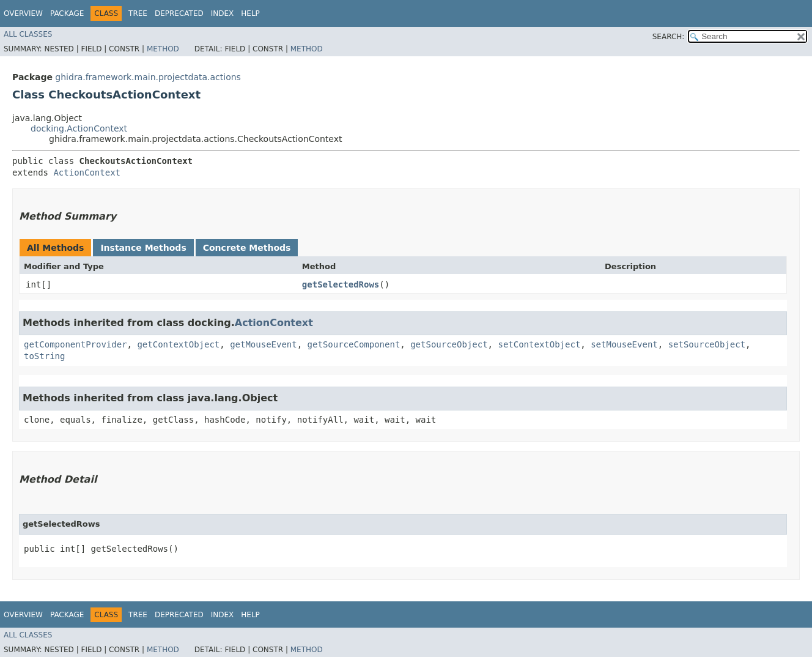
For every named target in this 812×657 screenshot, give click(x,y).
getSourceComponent (354, 344)
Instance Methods (143, 248)
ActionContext (87, 173)
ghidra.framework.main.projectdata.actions (148, 77)
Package (67, 13)
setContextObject (539, 344)
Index (223, 13)
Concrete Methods (247, 248)
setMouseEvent (624, 344)
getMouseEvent (264, 344)
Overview (23, 13)
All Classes (28, 34)
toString (44, 356)
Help (250, 13)
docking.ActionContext (79, 128)
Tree (138, 13)
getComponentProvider (76, 344)
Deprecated (179, 13)
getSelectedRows (341, 284)
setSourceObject (707, 344)
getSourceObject (449, 344)
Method (163, 49)
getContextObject (178, 344)
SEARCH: (669, 37)
